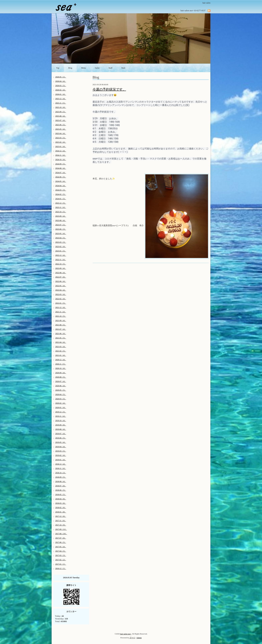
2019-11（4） (61, 416)
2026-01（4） (61, 94)
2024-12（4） (61, 151)
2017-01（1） (61, 564)
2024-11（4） (61, 155)
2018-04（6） (61, 499)
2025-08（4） (61, 116)
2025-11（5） (61, 103)
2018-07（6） (61, 486)
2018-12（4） (61, 464)
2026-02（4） (61, 90)
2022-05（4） (61, 286)
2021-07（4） (61, 329)
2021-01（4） (61, 355)
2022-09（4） (61, 268)
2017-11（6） (61, 521)
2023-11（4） (61, 207)
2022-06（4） (61, 281)
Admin (139, 638)
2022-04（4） (61, 290)
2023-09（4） (61, 216)
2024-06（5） (61, 177)
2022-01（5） (61, 303)
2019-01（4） (61, 460)
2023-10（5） (61, 212)
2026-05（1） (61, 77)
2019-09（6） (61, 425)
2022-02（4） (61, 299)
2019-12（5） (61, 412)
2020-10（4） (61, 368)
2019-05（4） (61, 442)
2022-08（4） (61, 273)
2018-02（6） (61, 507)
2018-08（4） (61, 481)
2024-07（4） (61, 173)
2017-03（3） (61, 555)
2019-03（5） (61, 451)
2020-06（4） (61, 386)
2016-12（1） (61, 568)
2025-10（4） (61, 107)
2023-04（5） (61, 238)
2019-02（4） (61, 455)
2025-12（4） (61, 99)
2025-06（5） (61, 125)
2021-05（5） (61, 338)
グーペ (132, 638)
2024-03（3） (61, 190)
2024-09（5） (61, 164)
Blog (70, 68)
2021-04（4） (61, 342)
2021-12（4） (61, 307)
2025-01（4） (61, 146)
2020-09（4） (61, 373)
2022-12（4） (61, 255)
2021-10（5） (61, 316)
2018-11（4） (61, 468)
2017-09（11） (61, 529)
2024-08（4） (61, 168)
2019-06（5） (61, 438)
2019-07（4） (61, 434)
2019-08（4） (61, 429)
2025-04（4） (61, 133)
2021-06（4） (61, 333)
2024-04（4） (61, 186)
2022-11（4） (61, 260)
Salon (97, 68)
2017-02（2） (61, 560)
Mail (123, 68)
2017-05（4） (61, 547)
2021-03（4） (61, 347)
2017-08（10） (61, 534)
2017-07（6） (61, 538)
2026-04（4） (61, 81)
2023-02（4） (61, 246)
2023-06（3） (61, 229)
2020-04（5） (61, 394)
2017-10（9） (61, 525)
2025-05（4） (61, 129)
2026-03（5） (61, 85)
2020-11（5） (61, 364)
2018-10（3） (61, 473)
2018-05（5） (61, 494)
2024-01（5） (61, 199)
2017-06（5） (61, 542)
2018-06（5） (61, 490)
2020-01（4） (61, 407)
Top (58, 68)
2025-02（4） (61, 142)
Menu (84, 68)
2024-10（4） (61, 159)
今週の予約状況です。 (109, 89)
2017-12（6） (61, 516)
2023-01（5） (61, 251)
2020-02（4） (61, 403)
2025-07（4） (61, 120)
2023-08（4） (61, 220)
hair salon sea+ (126, 634)
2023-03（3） (61, 242)
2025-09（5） (61, 112)
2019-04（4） (61, 447)
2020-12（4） (61, 360)
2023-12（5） (61, 203)
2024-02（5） (61, 194)
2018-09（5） (61, 477)
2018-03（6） (61, 503)
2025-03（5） (61, 138)
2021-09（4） (61, 320)
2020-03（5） (61, 399)
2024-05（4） (61, 181)
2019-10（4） (61, 420)
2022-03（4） (61, 294)
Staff (110, 68)
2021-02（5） (61, 351)
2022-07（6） (61, 277)
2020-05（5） (61, 390)
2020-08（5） (61, 377)
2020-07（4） (61, 381)
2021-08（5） (61, 325)
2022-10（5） (61, 264)
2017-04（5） (61, 551)
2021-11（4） (61, 312)
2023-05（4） (61, 233)
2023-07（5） (61, 225)
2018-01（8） (61, 512)
